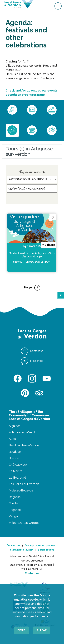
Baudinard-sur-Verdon (24, 445)
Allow (42, 630)
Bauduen (15, 452)
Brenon (14, 458)
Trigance (15, 510)
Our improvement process (40, 545)
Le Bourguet (17, 478)
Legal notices (46, 550)
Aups (12, 439)
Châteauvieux (18, 465)
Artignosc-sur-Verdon (24, 432)
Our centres (13, 545)
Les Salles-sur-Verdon (24, 484)
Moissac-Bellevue (21, 490)
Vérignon (15, 516)
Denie (21, 630)
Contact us (32, 573)
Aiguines (15, 426)
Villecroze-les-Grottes (24, 523)
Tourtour (15, 503)
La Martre (16, 471)
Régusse (15, 497)
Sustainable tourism (22, 550)
